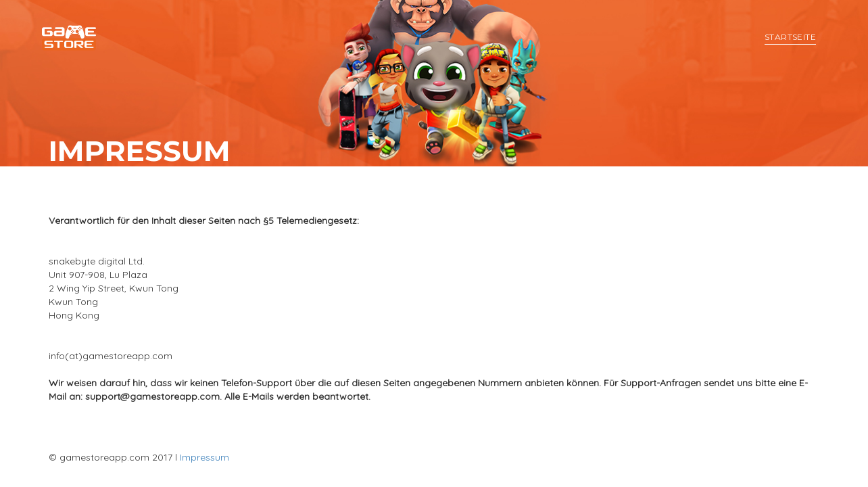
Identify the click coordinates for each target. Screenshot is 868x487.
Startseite (790, 37)
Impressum (204, 457)
